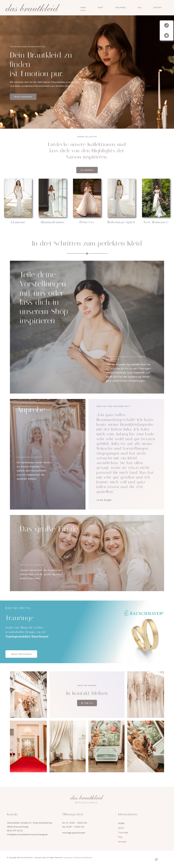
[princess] (87, 180)
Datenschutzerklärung (83, 858)
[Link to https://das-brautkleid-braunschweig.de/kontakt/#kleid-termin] (166, 35)
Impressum (68, 858)
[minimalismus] (53, 180)
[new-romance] (156, 180)
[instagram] (156, 859)
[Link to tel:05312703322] (166, 25)
